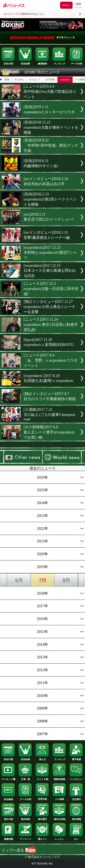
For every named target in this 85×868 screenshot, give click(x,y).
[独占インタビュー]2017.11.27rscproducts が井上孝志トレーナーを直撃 (50, 307)
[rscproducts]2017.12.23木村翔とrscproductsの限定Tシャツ (50, 253)
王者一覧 (25, 778)
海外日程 (8, 818)
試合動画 (8, 798)
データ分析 (76, 63)
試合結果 (25, 63)
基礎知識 (8, 838)
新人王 (42, 758)
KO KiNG (19, 80)
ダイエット (35, 80)
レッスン (59, 838)
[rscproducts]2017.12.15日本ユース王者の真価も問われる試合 (50, 271)
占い (76, 838)
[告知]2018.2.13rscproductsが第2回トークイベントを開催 (50, 199)
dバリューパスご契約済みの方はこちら (24, 14)
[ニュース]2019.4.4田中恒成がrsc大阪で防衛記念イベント (50, 92)
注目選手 (76, 798)
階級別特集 (59, 778)
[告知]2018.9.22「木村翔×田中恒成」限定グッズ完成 (51, 145)
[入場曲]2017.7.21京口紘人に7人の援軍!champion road (49, 414)
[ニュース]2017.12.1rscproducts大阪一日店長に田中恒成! (51, 289)
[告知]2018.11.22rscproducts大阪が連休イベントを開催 (51, 127)
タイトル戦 (42, 778)
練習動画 (42, 63)
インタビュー (76, 778)
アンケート (25, 838)
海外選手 (42, 818)
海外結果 (25, 818)
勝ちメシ (42, 838)
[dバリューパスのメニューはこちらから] (78, 6)
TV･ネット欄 (8, 778)
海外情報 (76, 818)
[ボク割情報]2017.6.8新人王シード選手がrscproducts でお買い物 (49, 432)
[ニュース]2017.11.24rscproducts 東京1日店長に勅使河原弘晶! (51, 325)
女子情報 (50, 80)
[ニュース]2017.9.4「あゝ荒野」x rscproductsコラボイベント (51, 360)
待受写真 (42, 798)
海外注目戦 (59, 818)
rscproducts (65, 80)
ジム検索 (59, 798)
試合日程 (8, 63)
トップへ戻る (19, 850)
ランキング (59, 63)
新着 (7, 80)
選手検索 (76, 758)
